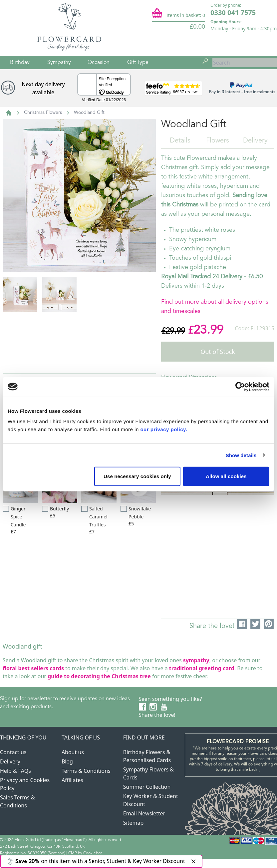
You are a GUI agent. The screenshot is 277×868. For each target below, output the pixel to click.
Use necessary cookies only (137, 476)
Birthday (20, 63)
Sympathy (59, 63)
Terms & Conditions (86, 771)
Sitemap (134, 823)
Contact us (13, 752)
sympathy (196, 660)
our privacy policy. (164, 429)
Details (180, 141)
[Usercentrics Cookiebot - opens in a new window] (240, 387)
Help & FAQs (15, 771)
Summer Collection (147, 787)
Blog (67, 761)
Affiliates (72, 780)
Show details (241, 455)
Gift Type (138, 63)
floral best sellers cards (33, 668)
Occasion (99, 63)
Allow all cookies (226, 476)
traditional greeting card (202, 668)
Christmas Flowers (43, 113)
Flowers (218, 141)
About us (73, 752)
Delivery (255, 141)
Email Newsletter (144, 813)
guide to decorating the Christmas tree (99, 676)
